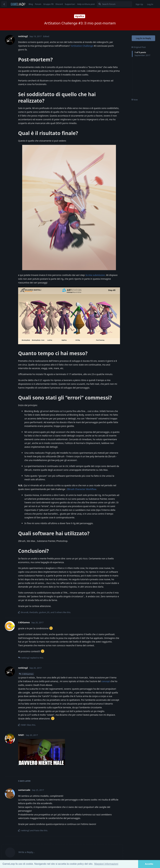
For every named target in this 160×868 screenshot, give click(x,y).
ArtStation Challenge (82, 46)
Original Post (139, 47)
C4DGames (28, 674)
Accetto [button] (149, 864)
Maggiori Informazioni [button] (106, 864)
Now (135, 100)
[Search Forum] (114, 4)
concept (106, 681)
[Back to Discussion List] (4, 4)
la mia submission (95, 275)
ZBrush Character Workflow (82, 489)
